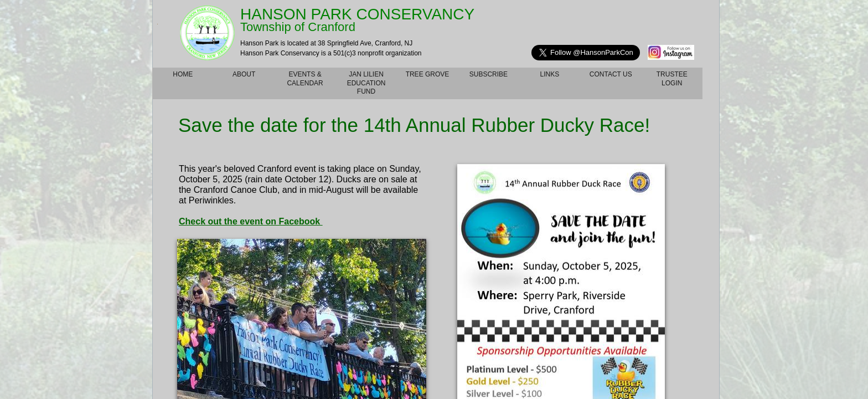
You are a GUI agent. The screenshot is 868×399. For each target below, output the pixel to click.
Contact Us (611, 74)
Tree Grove (428, 74)
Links (550, 74)
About (244, 74)
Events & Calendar (305, 79)
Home (183, 74)
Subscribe (489, 74)
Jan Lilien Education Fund (366, 83)
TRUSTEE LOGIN (672, 79)
